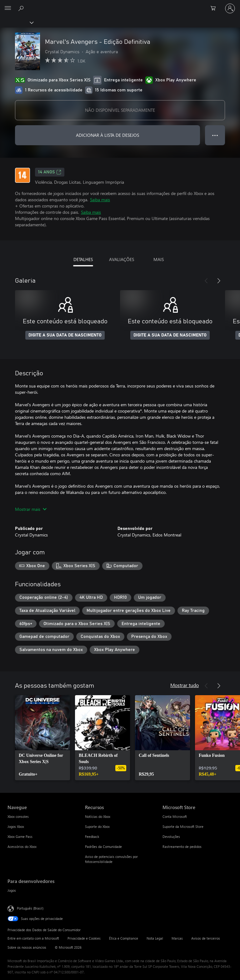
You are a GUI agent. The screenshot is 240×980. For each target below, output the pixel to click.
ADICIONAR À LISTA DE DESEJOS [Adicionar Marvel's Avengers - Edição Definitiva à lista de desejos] (107, 135)
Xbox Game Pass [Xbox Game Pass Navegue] (20, 836)
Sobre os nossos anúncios (27, 947)
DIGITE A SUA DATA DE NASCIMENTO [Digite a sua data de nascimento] (65, 335)
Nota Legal (155, 938)
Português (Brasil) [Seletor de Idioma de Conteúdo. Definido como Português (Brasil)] (30, 908)
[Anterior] (206, 281)
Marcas (177, 938)
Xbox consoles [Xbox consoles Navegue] (18, 816)
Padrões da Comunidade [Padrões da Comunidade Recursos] (103, 847)
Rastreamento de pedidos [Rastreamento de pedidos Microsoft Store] (182, 847)
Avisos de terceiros (206, 938)
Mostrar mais (31, 509)
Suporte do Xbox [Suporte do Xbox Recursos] (97, 826)
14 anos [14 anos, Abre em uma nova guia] (50, 172)
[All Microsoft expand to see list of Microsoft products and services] (8, 8)
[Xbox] (16, 22)
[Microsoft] (120, 5)
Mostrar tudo (185, 685)
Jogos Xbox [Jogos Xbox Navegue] (16, 826)
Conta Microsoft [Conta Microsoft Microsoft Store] (175, 816)
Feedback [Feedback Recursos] (92, 836)
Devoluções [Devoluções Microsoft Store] (171, 836)
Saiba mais (100, 200)
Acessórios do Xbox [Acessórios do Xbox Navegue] (22, 847)
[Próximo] (219, 281)
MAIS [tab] (159, 259)
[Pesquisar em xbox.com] (22, 8)
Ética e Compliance (124, 938)
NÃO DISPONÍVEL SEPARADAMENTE (120, 110)
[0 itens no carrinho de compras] (215, 8)
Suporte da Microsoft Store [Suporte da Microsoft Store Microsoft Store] (183, 826)
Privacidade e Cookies (84, 938)
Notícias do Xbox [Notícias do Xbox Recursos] (98, 816)
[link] (42, 738)
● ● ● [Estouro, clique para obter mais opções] (215, 135)
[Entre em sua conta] (230, 8)
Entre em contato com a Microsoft (33, 938)
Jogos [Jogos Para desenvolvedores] (12, 890)
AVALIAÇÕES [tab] (122, 259)
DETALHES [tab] (83, 259)
